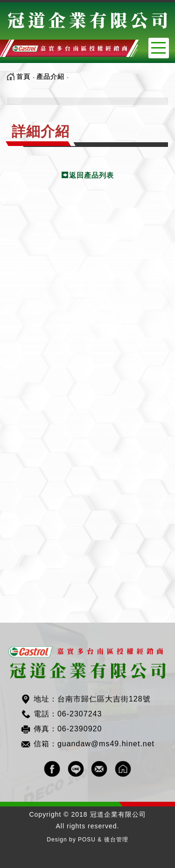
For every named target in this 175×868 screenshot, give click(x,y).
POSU (87, 840)
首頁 (23, 76)
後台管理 (116, 840)
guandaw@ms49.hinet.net (106, 744)
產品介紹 (50, 76)
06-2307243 (80, 714)
